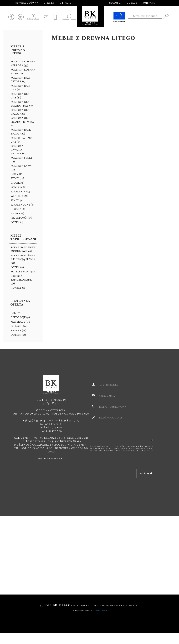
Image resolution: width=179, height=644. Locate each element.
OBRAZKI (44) (19, 326)
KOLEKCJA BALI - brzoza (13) (21, 80)
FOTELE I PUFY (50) (23, 272)
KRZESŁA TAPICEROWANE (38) (21, 280)
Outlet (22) (18, 335)
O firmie (65, 3)
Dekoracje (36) (21, 317)
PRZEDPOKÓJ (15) (21, 218)
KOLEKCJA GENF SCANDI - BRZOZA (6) (22, 122)
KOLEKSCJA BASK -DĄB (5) (22, 140)
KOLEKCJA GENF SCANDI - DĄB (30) (22, 104)
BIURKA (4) (17, 214)
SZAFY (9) (17, 200)
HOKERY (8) (18, 288)
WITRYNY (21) (19, 196)
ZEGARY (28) (18, 331)
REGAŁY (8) (18, 209)
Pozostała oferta (20, 303)
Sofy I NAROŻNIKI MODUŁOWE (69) (23, 249)
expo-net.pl (101, 611)
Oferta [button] (49, 3)
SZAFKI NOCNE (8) (22, 205)
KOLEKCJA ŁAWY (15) (21, 168)
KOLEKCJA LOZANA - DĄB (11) (23, 72)
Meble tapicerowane (24, 237)
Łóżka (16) (18, 267)
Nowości (115, 3)
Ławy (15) (17, 174)
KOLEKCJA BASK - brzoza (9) (22, 132)
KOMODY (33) (19, 187)
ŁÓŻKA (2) (17, 222)
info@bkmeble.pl (51, 458)
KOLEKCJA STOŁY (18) (22, 160)
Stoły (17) (17, 178)
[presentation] (116, 459)
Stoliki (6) (17, 183)
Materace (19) (20, 322)
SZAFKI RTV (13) (21, 192)
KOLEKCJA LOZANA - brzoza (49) (23, 63)
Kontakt (149, 3)
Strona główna (27, 3)
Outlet (132, 3)
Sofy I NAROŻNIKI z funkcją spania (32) (23, 259)
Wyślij (146, 473)
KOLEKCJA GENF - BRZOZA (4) (22, 112)
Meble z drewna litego (18, 50)
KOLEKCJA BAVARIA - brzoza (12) (19, 150)
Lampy (15, 313)
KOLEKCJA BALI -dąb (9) (21, 88)
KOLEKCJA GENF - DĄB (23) (22, 96)
